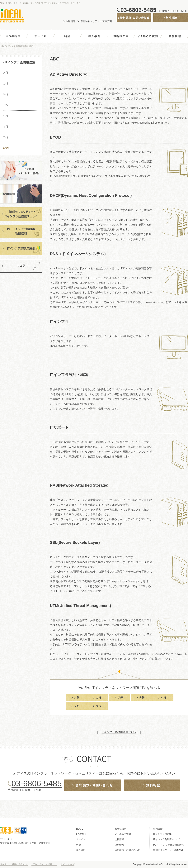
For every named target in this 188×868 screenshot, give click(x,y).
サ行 (6, 94)
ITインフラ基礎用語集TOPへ (119, 732)
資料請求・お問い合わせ (131, 22)
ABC (6, 148)
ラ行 (6, 137)
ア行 (6, 73)
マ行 (6, 126)
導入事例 (94, 37)
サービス (40, 37)
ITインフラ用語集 (162, 834)
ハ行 (6, 116)
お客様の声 (121, 37)
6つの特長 (13, 37)
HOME (3, 46)
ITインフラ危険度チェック (167, 839)
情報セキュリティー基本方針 (96, 21)
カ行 (6, 83)
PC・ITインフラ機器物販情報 (169, 845)
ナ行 (6, 105)
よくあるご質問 (148, 37)
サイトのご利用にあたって (14, 864)
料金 (67, 37)
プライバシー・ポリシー (44, 864)
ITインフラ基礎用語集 (17, 46)
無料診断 (159, 22)
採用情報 (71, 21)
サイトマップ (68, 864)
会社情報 (175, 37)
